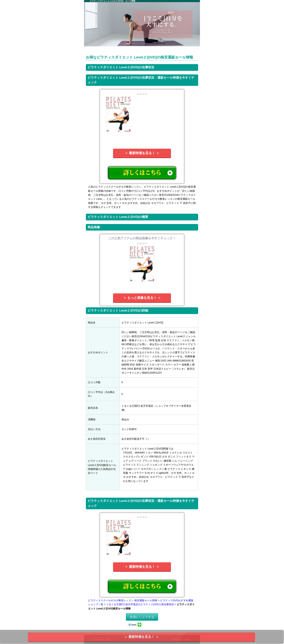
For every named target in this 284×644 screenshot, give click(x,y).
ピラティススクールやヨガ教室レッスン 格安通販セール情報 (123, 600)
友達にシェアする (142, 617)
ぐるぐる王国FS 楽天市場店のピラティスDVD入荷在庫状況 (140, 604)
